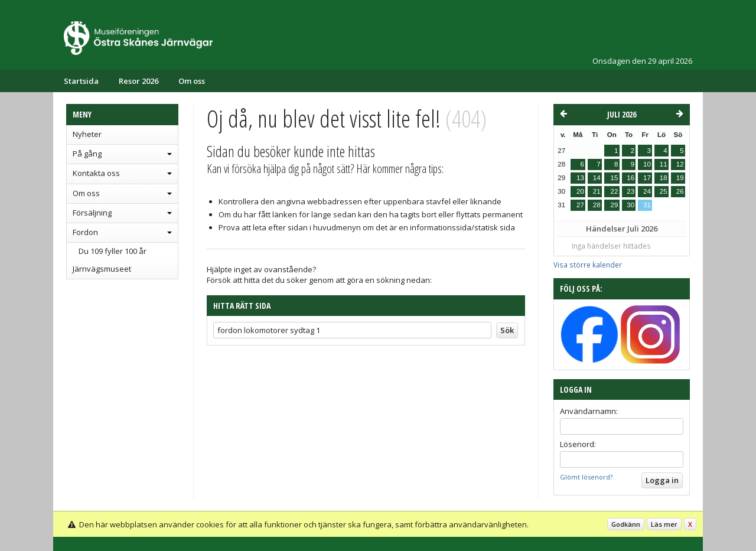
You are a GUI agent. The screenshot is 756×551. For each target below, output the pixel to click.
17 (647, 178)
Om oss (192, 81)
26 (680, 191)
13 (580, 178)
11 (664, 164)
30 (630, 205)
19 (680, 178)
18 (664, 178)
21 (597, 191)
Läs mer (664, 524)
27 (580, 205)
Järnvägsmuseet (102, 269)
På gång (87, 154)
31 (647, 205)
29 (614, 205)
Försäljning (92, 213)
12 (680, 164)
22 (614, 191)
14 (597, 178)
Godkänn (626, 524)
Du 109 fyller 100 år (113, 251)
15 (614, 178)
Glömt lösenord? (586, 477)
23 (630, 191)
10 (647, 164)
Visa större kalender (588, 265)
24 (647, 191)
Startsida (81, 81)
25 (664, 191)
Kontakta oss (96, 173)
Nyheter (87, 134)
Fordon (85, 232)
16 (630, 178)
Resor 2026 (139, 81)
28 (597, 205)
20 (580, 191)
